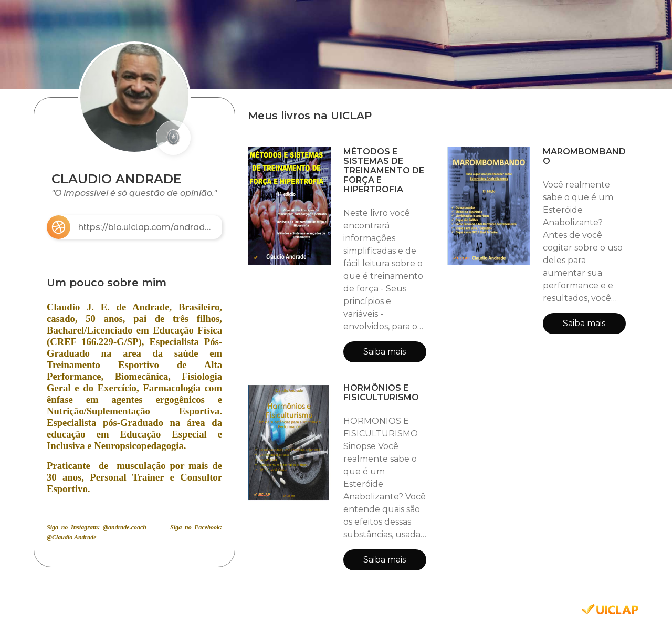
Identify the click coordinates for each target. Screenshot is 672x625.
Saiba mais (385, 352)
